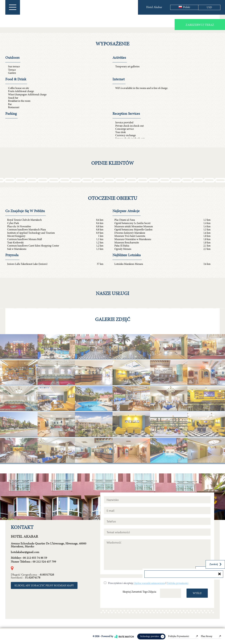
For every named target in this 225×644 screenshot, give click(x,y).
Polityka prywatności (178, 583)
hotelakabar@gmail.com (25, 552)
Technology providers (152, 636)
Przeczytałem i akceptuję (121, 583)
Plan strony (211, 636)
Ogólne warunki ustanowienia (149, 583)
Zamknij (216, 564)
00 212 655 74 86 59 (35, 558)
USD (209, 8)
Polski (184, 7)
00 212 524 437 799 (44, 562)
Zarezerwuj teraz (200, 25)
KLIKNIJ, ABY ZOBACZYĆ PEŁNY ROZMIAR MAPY (44, 586)
